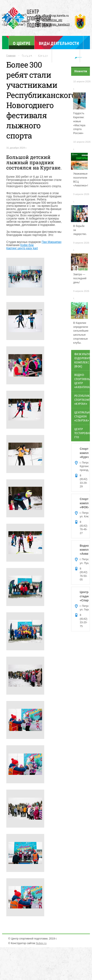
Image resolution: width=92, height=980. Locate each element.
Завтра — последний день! (80, 278)
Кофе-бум (27, 245)
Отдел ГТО (66, 57)
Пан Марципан (52, 242)
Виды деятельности (59, 43)
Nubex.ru (41, 943)
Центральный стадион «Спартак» (82, 416)
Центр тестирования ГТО (82, 433)
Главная (11, 56)
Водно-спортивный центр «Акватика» (82, 381)
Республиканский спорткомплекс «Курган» (82, 400)
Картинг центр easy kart (22, 248)
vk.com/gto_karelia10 (56, 25)
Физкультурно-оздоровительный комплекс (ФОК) (82, 360)
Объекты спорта (32, 57)
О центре (21, 43)
